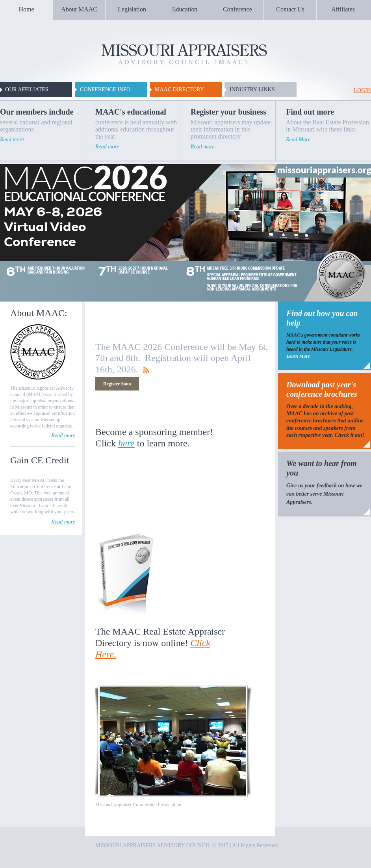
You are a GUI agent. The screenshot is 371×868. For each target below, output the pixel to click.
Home (27, 9)
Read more (12, 139)
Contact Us (290, 9)
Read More (298, 139)
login (362, 90)
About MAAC (79, 9)
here (126, 443)
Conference (237, 9)
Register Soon (117, 384)
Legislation (132, 9)
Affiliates (343, 9)
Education (185, 9)
